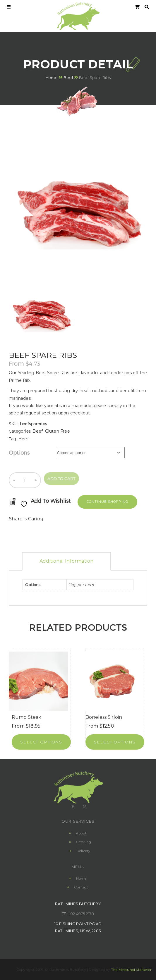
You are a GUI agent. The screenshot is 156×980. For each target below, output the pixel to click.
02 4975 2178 (82, 914)
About (81, 833)
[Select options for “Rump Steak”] (41, 742)
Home (52, 77)
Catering (84, 842)
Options (19, 452)
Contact (81, 887)
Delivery (84, 851)
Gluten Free (58, 431)
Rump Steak (26, 717)
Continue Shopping (107, 502)
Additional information (66, 561)
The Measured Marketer (131, 970)
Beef (68, 77)
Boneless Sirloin (104, 717)
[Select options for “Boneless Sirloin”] (115, 742)
